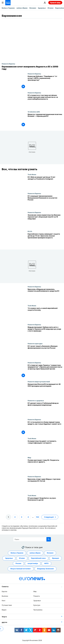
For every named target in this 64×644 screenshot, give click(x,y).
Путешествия (7, 605)
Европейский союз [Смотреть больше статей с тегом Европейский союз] (38, 558)
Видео (4, 610)
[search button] (49, 539)
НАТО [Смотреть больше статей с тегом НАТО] (46, 563)
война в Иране (22, 8)
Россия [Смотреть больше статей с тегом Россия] (18, 563)
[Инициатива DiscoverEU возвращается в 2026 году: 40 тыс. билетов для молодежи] (45, 390)
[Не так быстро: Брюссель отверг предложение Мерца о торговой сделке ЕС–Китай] (45, 485)
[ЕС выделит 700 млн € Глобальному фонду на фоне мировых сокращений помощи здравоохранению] (45, 409)
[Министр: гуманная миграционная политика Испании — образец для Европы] (45, 120)
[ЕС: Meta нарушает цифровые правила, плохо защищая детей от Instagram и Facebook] (45, 183)
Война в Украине (8, 8)
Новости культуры (35, 343)
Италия (50, 8)
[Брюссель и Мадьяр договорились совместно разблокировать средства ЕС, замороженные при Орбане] (45, 295)
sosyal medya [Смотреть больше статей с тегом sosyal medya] (33, 563)
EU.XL (30, 231)
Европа (4, 591)
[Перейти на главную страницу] (8, 3)
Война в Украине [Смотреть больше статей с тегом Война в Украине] (17, 553)
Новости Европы (8, 64)
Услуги (4, 617)
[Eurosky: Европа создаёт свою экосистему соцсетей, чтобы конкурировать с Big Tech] (45, 314)
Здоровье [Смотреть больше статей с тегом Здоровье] (9, 558)
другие (4, 622)
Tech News (32, 174)
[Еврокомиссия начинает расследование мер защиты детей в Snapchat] (45, 504)
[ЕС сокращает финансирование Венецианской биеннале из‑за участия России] (45, 202)
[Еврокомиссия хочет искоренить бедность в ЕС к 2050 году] (32, 68)
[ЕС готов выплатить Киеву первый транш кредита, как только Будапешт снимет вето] (45, 428)
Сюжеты (5, 586)
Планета (37, 596)
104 (37, 517)
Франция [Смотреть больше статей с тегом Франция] (55, 558)
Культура (37, 605)
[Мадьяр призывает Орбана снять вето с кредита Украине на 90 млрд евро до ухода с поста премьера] (45, 333)
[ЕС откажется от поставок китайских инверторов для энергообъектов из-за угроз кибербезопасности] (45, 101)
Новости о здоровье (36, 400)
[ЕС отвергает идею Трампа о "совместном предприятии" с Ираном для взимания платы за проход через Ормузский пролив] (45, 371)
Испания (33, 8)
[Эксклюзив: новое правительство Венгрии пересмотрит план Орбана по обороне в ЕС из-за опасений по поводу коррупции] (45, 221)
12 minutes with (34, 112)
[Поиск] (32, 539)
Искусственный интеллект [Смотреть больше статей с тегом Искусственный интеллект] (21, 569)
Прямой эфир (55, 3)
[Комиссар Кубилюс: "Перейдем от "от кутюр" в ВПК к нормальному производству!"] (45, 82)
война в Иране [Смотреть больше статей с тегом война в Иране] (35, 553)
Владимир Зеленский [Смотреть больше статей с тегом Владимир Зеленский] (45, 569)
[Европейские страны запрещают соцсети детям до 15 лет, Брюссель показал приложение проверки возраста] (45, 240)
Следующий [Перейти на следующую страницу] (49, 517)
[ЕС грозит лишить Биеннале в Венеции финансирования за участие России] (45, 352)
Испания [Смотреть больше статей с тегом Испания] (50, 553)
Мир (29, 457)
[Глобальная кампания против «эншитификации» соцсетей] (45, 447)
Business (5, 596)
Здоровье (42, 8)
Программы (38, 610)
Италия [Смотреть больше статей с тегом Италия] (22, 558)
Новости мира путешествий (39, 382)
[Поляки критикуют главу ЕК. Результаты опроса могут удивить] (45, 466)
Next (4, 601)
